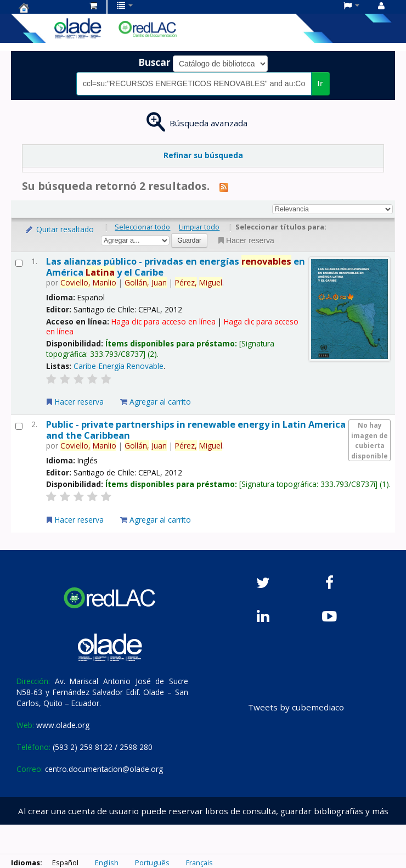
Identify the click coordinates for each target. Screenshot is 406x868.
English (107, 863)
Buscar (154, 62)
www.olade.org (63, 725)
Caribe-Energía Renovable (119, 366)
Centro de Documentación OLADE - (46, 8)
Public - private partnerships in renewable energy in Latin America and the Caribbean (196, 429)
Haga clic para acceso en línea (163, 321)
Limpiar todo (199, 227)
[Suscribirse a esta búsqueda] (224, 187)
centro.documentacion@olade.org (104, 769)
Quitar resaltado (59, 229)
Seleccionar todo (142, 227)
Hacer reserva (245, 240)
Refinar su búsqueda (203, 155)
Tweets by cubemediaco (296, 707)
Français (199, 863)
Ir (320, 83)
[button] (93, 5)
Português (152, 863)
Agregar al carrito (156, 402)
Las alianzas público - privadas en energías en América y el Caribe (176, 266)
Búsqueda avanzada (208, 123)
